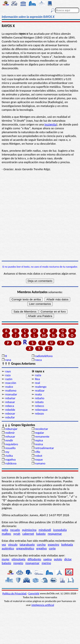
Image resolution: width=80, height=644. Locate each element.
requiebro (12, 444)
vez (4, 545)
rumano (40, 463)
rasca (38, 360)
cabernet (28, 534)
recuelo (15, 530)
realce (9, 387)
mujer (6, 559)
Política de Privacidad (15, 593)
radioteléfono (44, 356)
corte (52, 548)
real (37, 383)
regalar (39, 433)
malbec (6, 534)
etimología (18, 559)
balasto (41, 534)
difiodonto (34, 559)
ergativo (41, 548)
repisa (39, 440)
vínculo (13, 545)
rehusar (10, 437)
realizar (40, 390)
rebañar (10, 398)
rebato (39, 402)
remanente (42, 437)
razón (9, 379)
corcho (41, 545)
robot (39, 456)
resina (39, 444)
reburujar (11, 429)
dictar (68, 559)
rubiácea (11, 463)
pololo (58, 559)
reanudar (11, 394)
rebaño (40, 398)
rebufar (10, 417)
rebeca (9, 406)
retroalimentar (44, 448)
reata (38, 394)
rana (8, 360)
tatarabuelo (27, 545)
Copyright (34, 593)
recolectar (41, 429)
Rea (37, 379)
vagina (47, 559)
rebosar (10, 413)
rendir (9, 440)
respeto (18, 563)
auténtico (8, 548)
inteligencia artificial (43, 605)
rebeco (39, 406)
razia (38, 375)
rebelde (10, 410)
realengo (41, 387)
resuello (10, 448)
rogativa (10, 460)
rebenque (41, 410)
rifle (38, 452)
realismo (11, 390)
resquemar (55, 534)
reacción (11, 383)
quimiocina (29, 530)
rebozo (39, 413)
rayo (8, 371)
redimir (10, 433)
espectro (53, 545)
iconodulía (60, 530)
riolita (9, 456)
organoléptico (25, 548)
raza (8, 375)
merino (46, 563)
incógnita (51, 124)
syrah (17, 534)
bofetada (67, 545)
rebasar (10, 402)
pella (5, 530)
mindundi (45, 530)
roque (39, 460)
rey (7, 452)
